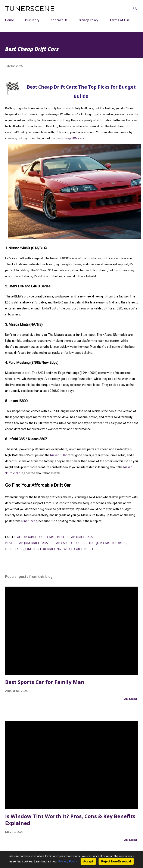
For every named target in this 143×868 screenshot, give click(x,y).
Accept (88, 861)
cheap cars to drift (67, 543)
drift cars (14, 549)
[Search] (135, 8)
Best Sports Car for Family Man (45, 682)
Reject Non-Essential (116, 861)
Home (10, 20)
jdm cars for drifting (43, 549)
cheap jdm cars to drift (106, 543)
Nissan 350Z (59, 455)
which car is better (80, 549)
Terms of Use (119, 20)
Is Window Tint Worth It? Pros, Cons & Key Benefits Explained (70, 820)
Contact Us (59, 20)
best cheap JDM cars (70, 138)
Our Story (32, 20)
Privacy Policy (88, 20)
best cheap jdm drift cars (27, 543)
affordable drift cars (36, 537)
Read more (129, 699)
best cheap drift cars (75, 537)
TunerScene (30, 8)
